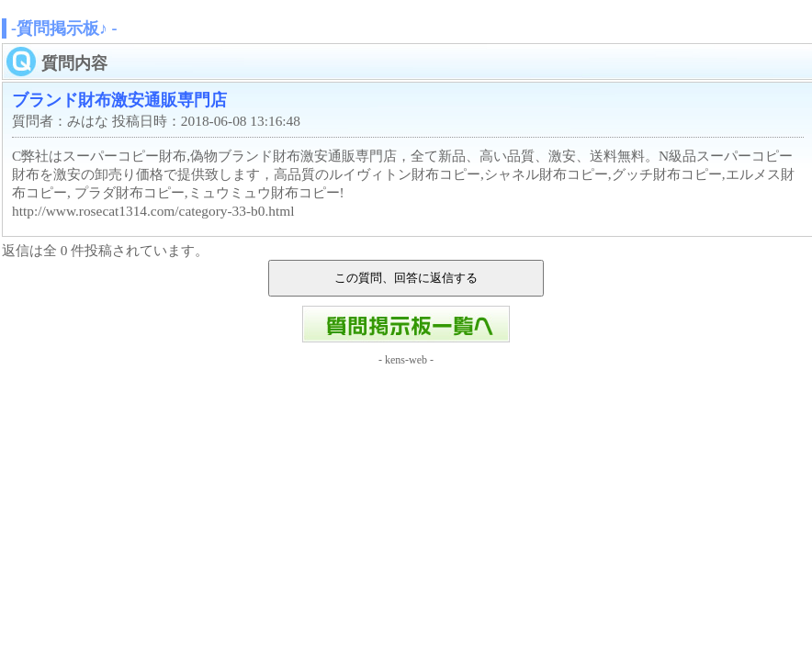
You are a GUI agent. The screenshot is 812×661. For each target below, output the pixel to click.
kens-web (406, 360)
